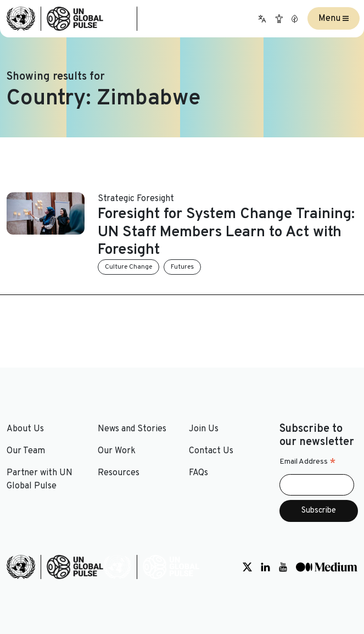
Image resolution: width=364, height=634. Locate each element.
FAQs (198, 473)
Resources (119, 473)
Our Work (117, 451)
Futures (182, 267)
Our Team (26, 451)
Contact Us (211, 451)
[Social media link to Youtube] (283, 567)
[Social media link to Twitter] (247, 567)
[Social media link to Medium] (327, 567)
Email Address (308, 462)
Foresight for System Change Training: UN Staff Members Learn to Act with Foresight (226, 232)
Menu (334, 19)
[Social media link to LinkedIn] (265, 567)
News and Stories (132, 429)
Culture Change (128, 267)
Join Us (204, 429)
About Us (25, 429)
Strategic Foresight (136, 199)
